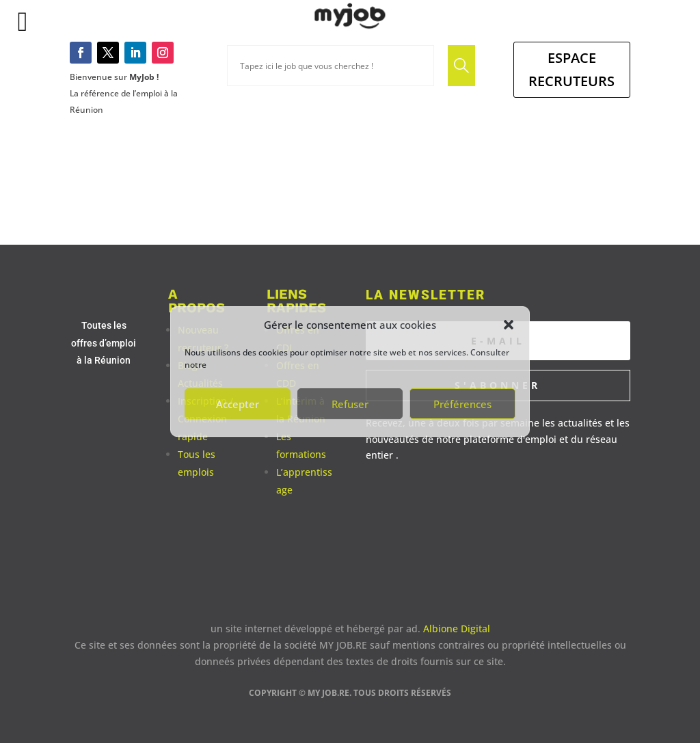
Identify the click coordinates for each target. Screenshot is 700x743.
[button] (509, 325)
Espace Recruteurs (571, 69)
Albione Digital (457, 629)
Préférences (462, 404)
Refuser (350, 404)
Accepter (238, 404)
